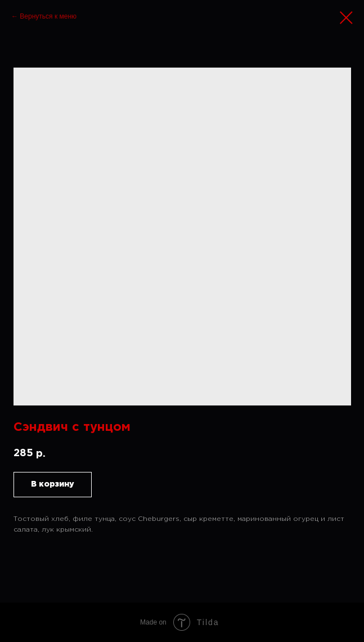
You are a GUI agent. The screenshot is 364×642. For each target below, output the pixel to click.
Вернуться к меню (48, 16)
